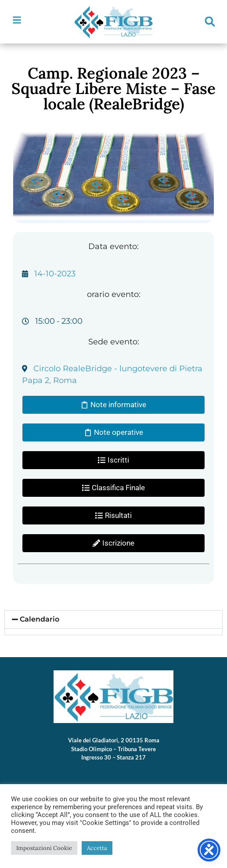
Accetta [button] (97, 848)
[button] (210, 22)
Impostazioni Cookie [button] (44, 848)
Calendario (40, 619)
